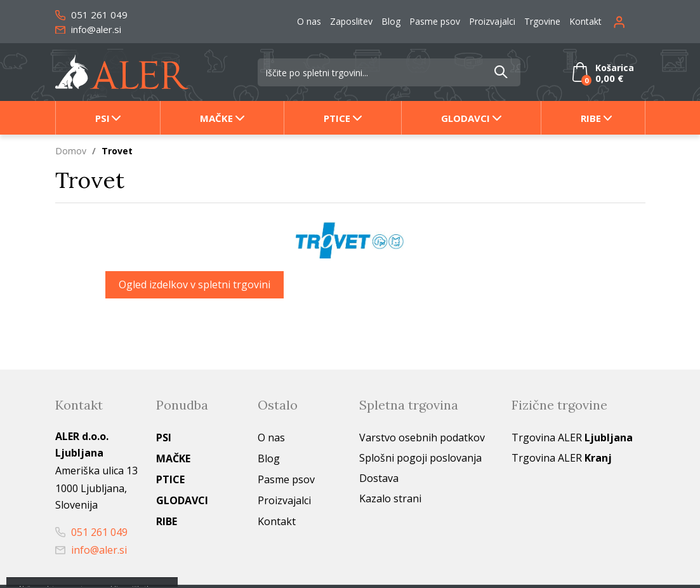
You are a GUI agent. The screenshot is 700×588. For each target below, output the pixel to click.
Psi (102, 118)
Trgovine (542, 21)
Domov (71, 151)
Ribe (591, 118)
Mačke (216, 118)
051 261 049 (91, 15)
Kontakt (585, 21)
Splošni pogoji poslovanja (420, 458)
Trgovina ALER (572, 438)
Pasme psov (435, 21)
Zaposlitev (351, 21)
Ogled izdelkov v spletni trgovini (195, 284)
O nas (309, 21)
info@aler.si (88, 29)
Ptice (337, 118)
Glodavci (466, 118)
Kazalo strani (390, 498)
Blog (391, 21)
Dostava (379, 478)
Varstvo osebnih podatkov (422, 438)
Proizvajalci (492, 21)
